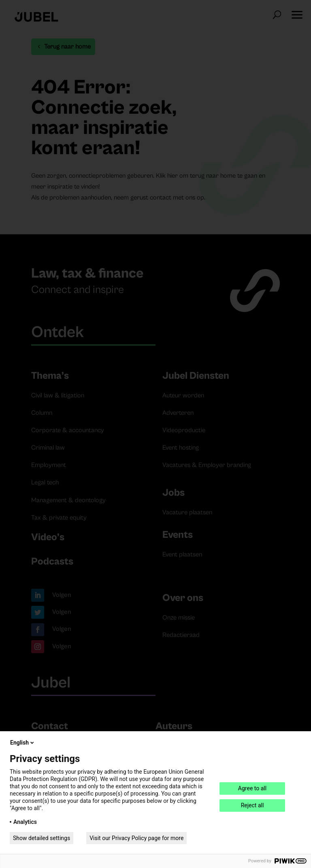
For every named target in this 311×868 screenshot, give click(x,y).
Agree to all (252, 788)
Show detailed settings (42, 838)
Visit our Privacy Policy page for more (136, 838)
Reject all (252, 805)
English (23, 743)
